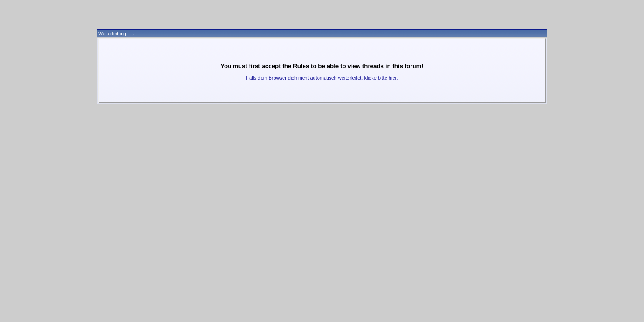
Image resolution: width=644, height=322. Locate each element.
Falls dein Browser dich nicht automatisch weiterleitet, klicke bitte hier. (322, 78)
